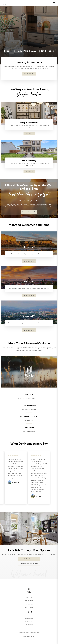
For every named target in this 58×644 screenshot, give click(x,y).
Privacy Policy (29, 619)
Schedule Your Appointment (29, 564)
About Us (29, 598)
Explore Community (29, 212)
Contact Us (29, 601)
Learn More (29, 133)
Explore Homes (29, 261)
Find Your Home (29, 74)
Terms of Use (29, 622)
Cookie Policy (29, 625)
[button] (29, 214)
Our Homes (29, 604)
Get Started (29, 607)
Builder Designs (31, 636)
